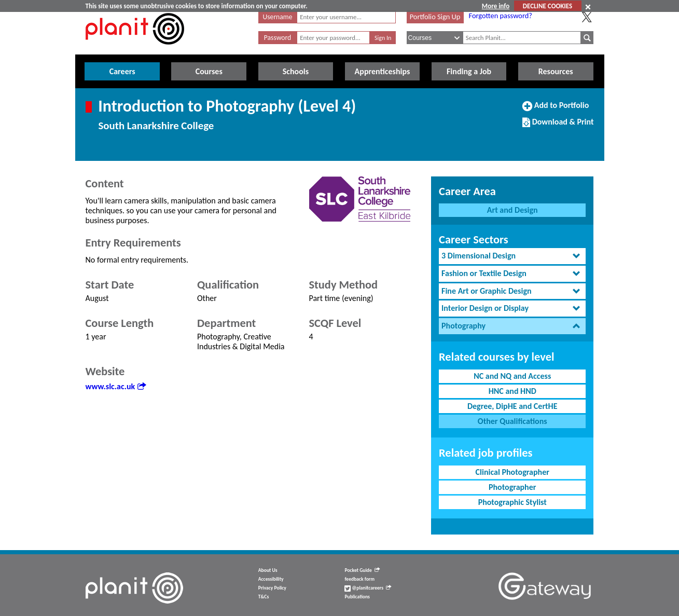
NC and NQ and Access (512, 376)
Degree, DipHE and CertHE (512, 406)
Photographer (512, 487)
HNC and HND (512, 391)
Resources (556, 71)
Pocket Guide (362, 570)
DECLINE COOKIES (548, 6)
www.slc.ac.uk (116, 386)
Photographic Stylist (512, 502)
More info (496, 6)
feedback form (359, 579)
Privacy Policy (272, 588)
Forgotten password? (501, 16)
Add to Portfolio (556, 109)
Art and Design (512, 210)
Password (278, 38)
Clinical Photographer (512, 472)
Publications (357, 597)
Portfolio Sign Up (435, 17)
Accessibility (271, 579)
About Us (268, 570)
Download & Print (558, 126)
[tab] (512, 256)
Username (278, 17)
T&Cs (264, 597)
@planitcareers (368, 588)
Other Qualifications (512, 421)
